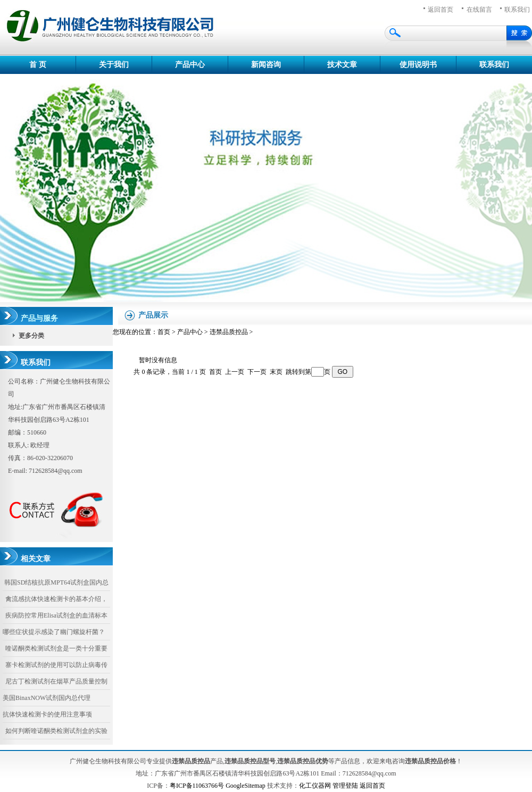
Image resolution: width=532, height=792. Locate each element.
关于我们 (114, 65)
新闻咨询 (266, 65)
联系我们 (494, 65)
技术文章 (342, 65)
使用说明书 (418, 65)
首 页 (38, 65)
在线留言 (479, 10)
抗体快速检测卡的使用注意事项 (47, 714)
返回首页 (440, 10)
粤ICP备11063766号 (197, 786)
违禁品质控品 (229, 332)
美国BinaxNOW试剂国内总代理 (47, 698)
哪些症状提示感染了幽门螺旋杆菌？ (54, 632)
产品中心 (190, 65)
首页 (164, 332)
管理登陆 (345, 786)
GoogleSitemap (246, 786)
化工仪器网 (315, 786)
